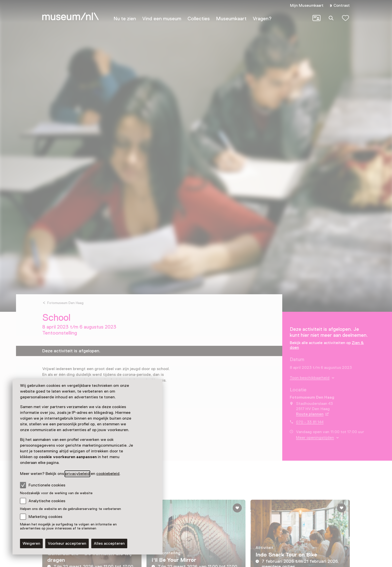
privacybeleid (77, 474)
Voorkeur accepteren (67, 543)
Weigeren (31, 543)
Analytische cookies (47, 501)
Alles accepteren (109, 543)
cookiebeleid (108, 474)
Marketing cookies (45, 517)
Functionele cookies (43, 485)
